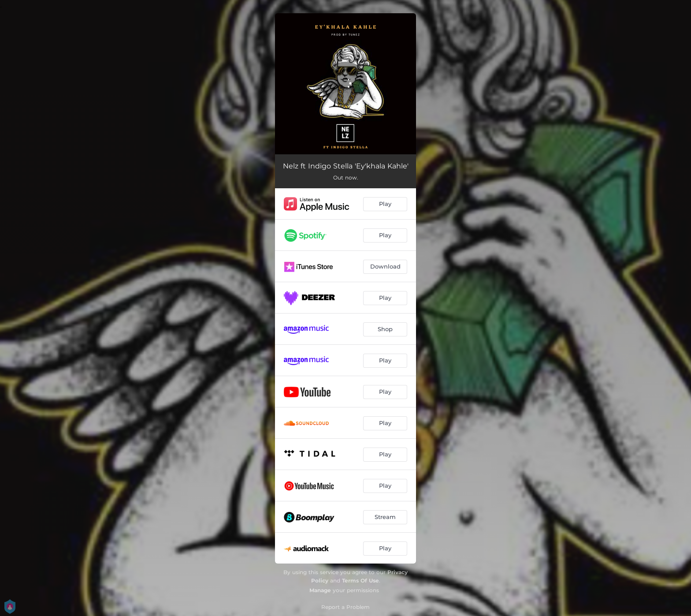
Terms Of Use (360, 581)
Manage (320, 590)
